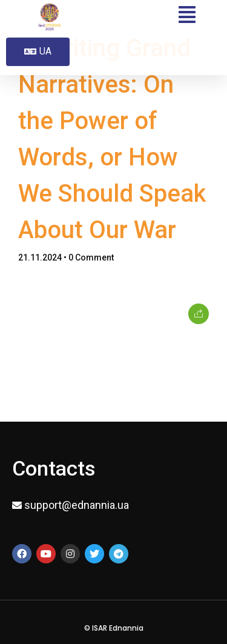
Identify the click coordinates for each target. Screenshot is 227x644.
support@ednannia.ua (77, 505)
